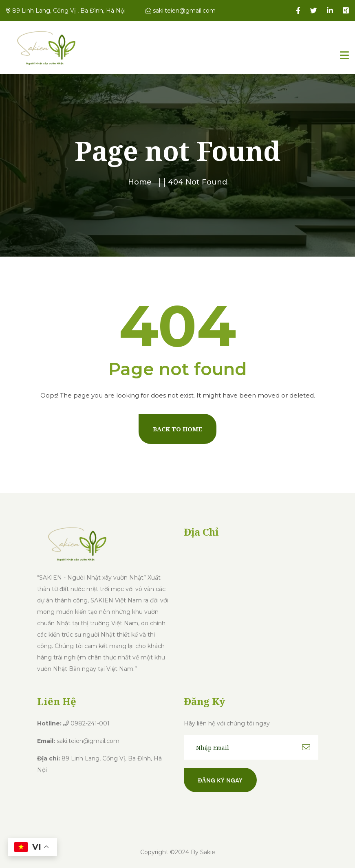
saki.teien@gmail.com (181, 11)
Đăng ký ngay (220, 780)
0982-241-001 (86, 723)
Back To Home (177, 429)
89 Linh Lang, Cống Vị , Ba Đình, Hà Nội (66, 11)
